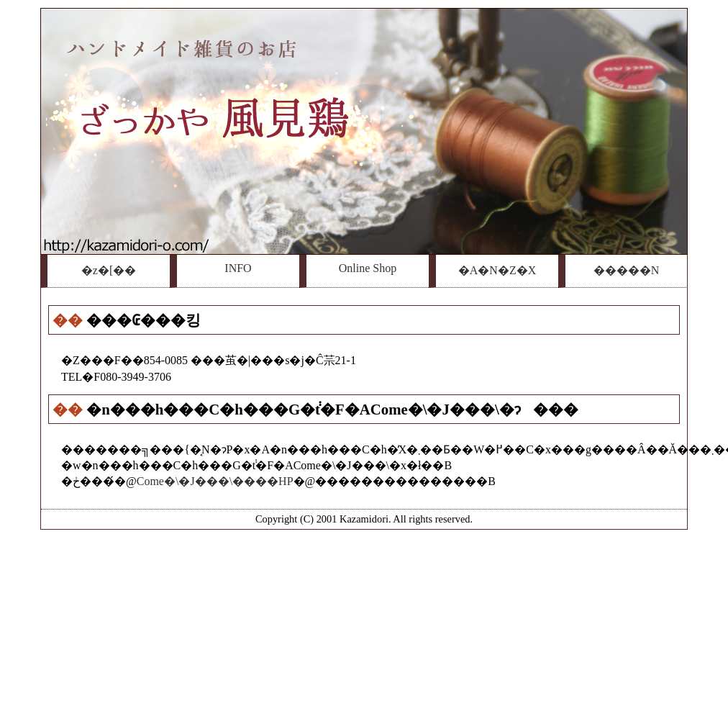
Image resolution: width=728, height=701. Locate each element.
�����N (627, 270)
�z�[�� (109, 270)
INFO (238, 268)
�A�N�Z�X (497, 270)
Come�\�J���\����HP (215, 481)
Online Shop (368, 268)
